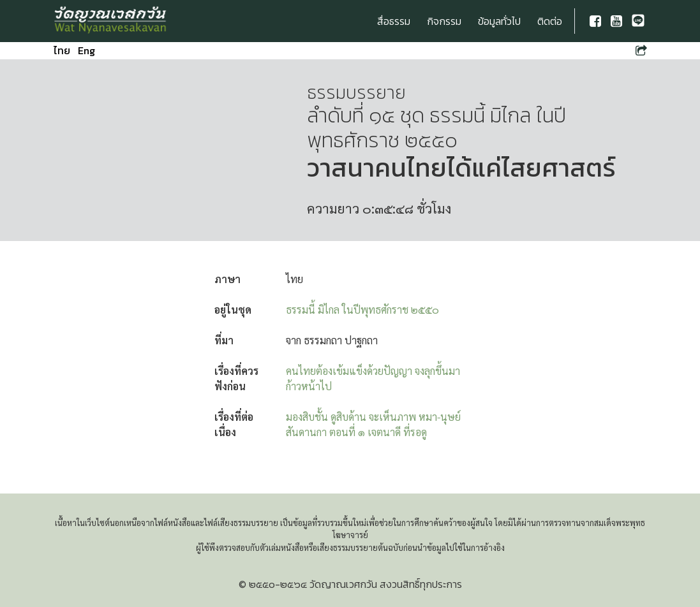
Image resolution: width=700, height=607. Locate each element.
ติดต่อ (550, 21)
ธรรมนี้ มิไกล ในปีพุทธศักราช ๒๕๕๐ (362, 310)
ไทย (62, 50)
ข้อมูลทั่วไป (499, 21)
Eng (86, 50)
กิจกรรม (444, 21)
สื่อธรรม (394, 21)
